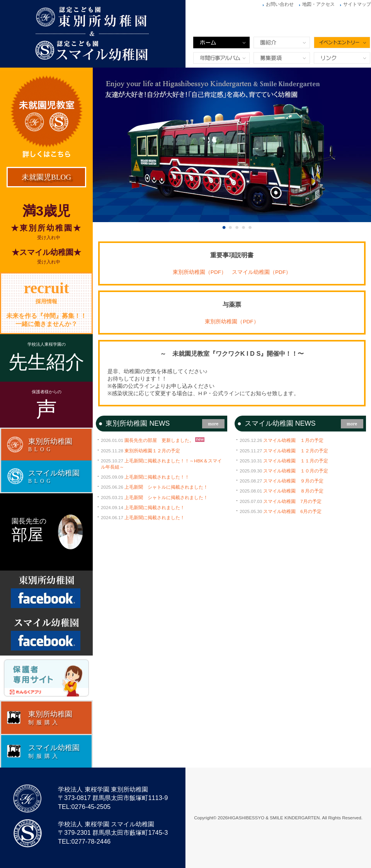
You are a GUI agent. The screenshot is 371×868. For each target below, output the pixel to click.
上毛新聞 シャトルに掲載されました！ (166, 487)
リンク (342, 58)
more (213, 424)
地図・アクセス (318, 4)
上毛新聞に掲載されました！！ (157, 477)
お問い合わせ (280, 4)
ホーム (221, 42)
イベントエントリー (342, 42)
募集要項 (282, 58)
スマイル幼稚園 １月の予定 (293, 440)
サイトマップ (357, 4)
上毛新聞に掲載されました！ (155, 508)
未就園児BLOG (46, 177)
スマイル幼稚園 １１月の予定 (296, 461)
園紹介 (282, 42)
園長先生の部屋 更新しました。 (159, 440)
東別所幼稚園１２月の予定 (152, 451)
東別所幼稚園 (185, 34)
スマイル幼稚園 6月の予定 (292, 511)
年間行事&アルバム (221, 58)
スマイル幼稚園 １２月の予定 (296, 451)
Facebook (46, 592)
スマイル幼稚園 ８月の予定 (293, 491)
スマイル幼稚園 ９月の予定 (293, 481)
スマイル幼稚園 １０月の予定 (296, 471)
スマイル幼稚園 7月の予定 (292, 501)
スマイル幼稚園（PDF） (261, 272)
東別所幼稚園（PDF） (200, 272)
